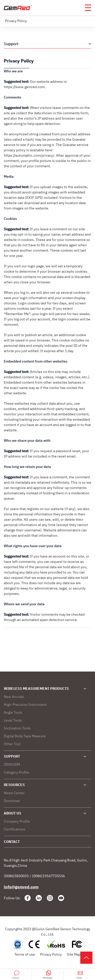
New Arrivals (14, 697)
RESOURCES (14, 785)
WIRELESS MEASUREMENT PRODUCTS (36, 689)
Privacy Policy (51, 954)
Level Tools (13, 720)
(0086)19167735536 (48, 876)
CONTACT (12, 842)
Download (12, 801)
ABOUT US (13, 813)
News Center (14, 793)
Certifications (15, 829)
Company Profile (17, 821)
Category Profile (16, 772)
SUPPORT (12, 756)
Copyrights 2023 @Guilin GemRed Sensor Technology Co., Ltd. (48, 932)
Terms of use (25, 954)
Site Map (74, 954)
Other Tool (12, 744)
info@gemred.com (21, 887)
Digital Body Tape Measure (25, 736)
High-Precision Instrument (25, 705)
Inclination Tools (17, 728)
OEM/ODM (12, 764)
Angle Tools (13, 712)
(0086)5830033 (16, 876)
